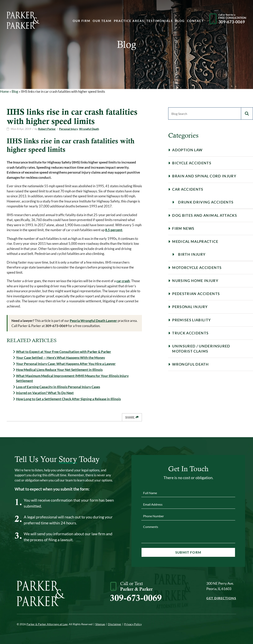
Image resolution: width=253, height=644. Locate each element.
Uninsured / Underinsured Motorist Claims (201, 349)
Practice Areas (129, 21)
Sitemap (100, 624)
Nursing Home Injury (195, 281)
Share (132, 417)
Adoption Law (187, 150)
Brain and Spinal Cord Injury (204, 176)
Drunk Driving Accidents (206, 202)
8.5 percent (114, 230)
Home (4, 91)
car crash (123, 281)
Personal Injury (68, 129)
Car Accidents (188, 189)
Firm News (183, 228)
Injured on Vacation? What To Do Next (45, 393)
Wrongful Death (89, 129)
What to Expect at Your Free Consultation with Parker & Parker (64, 352)
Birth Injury (192, 254)
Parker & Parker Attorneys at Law (47, 624)
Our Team (102, 21)
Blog (180, 21)
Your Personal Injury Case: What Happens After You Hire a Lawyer (66, 364)
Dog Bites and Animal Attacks (205, 215)
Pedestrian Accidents (196, 294)
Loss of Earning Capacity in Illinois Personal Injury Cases (58, 387)
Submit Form (188, 552)
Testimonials (160, 21)
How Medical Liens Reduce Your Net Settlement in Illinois (59, 370)
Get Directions (221, 598)
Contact (195, 21)
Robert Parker (47, 129)
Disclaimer (115, 624)
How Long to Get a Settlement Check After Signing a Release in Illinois (68, 399)
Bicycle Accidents (192, 163)
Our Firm (82, 21)
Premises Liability (191, 320)
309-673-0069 (136, 598)
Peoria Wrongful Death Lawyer (93, 321)
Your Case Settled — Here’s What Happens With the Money (60, 358)
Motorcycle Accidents (197, 268)
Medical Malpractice (195, 241)
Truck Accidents (190, 333)
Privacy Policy (133, 624)
